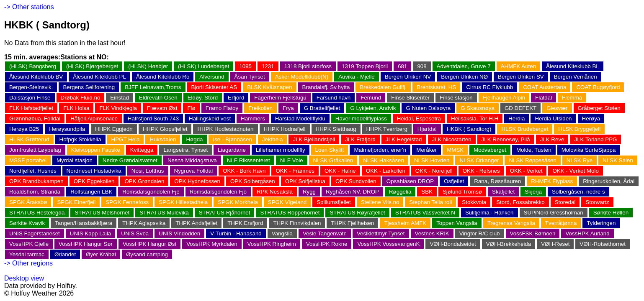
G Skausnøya (478, 108)
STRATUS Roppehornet (290, 213)
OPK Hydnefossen (197, 181)
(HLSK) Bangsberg (33, 66)
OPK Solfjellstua (305, 181)
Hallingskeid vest (210, 119)
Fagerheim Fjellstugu (280, 98)
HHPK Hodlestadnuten (225, 129)
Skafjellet (503, 192)
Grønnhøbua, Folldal (35, 119)
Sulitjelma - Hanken (489, 213)
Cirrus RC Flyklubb (489, 87)
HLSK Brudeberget (525, 129)
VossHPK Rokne (327, 244)
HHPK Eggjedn (114, 129)
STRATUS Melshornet (102, 213)
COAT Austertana (545, 87)
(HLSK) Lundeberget (204, 66)
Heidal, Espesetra (419, 119)
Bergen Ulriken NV (408, 77)
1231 (268, 66)
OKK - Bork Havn (244, 171)
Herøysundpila (67, 129)
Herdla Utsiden (553, 119)
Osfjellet (454, 181)
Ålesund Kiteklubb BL (573, 66)
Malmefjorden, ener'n (380, 150)
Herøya (591, 119)
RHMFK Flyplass (552, 181)
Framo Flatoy (222, 108)
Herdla (516, 119)
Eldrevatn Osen (158, 98)
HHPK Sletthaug (336, 129)
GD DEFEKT (520, 108)
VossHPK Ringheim (272, 244)
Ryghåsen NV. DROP (352, 192)
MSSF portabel (28, 160)
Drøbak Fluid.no (81, 98)
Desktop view (24, 278)
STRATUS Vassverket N (425, 213)
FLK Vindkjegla (118, 108)
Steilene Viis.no (380, 202)
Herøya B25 (24, 129)
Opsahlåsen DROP (410, 181)
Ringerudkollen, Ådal (609, 181)
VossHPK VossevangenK (388, 244)
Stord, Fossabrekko (520, 202)
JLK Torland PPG (595, 139)
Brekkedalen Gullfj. (383, 87)
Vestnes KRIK (432, 233)
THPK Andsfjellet (196, 223)
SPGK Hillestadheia (183, 202)
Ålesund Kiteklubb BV (36, 77)
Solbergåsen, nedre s (578, 192)
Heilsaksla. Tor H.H (475, 119)
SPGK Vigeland (287, 202)
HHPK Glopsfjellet (165, 129)
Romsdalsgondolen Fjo (218, 192)
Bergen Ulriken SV (521, 77)
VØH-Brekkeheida (509, 244)
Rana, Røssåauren (497, 181)
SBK (427, 192)
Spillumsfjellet (334, 202)
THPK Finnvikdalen (297, 223)
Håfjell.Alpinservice (94, 119)
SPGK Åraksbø (28, 202)
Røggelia (400, 192)
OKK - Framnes (295, 171)
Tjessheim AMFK (405, 223)
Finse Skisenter (410, 98)
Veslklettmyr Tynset (381, 233)
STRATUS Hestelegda (37, 213)
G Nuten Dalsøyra (428, 108)
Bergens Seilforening (89, 87)
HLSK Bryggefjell (579, 129)
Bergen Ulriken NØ (464, 77)
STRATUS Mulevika (164, 213)
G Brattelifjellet (322, 108)
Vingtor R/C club (480, 233)
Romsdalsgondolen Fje (151, 192)
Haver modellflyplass (361, 119)
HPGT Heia (126, 139)
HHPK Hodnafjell (285, 129)
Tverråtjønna (561, 223)
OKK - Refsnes (481, 171)
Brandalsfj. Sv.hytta (326, 87)
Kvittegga (142, 150)
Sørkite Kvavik (27, 223)
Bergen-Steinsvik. (31, 87)
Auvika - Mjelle (357, 77)
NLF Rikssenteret (249, 160)
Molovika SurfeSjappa (589, 150)
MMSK (455, 150)
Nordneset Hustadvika (94, 171)
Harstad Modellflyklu (300, 119)
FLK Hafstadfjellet (31, 108)
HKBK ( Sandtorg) (469, 129)
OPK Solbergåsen (253, 181)
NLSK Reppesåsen (532, 160)
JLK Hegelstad (404, 139)
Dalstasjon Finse (30, 98)
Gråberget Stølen (599, 108)
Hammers (253, 119)
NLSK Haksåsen (384, 160)
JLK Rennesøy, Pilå (506, 139)
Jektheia (273, 139)
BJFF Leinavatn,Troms (153, 87)
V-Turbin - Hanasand (236, 233)
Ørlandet (65, 254)
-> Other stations (29, 7)
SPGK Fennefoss (127, 202)
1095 (245, 66)
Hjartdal (427, 129)
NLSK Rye (580, 160)
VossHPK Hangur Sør (86, 244)
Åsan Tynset (250, 77)
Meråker (426, 150)
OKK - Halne (340, 171)
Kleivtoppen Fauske (96, 150)
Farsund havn (334, 98)
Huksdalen (163, 139)
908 (422, 66)
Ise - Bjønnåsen (232, 139)
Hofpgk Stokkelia (80, 139)
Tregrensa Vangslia (511, 223)
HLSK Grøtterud (29, 139)
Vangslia (282, 233)
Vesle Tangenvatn (325, 233)
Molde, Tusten (534, 150)
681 (402, 66)
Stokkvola (474, 202)
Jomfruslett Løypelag (35, 150)
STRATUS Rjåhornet (225, 213)
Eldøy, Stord (203, 98)
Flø (191, 108)
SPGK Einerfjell (76, 202)
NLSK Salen (618, 160)
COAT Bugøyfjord (598, 87)
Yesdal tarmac (27, 254)
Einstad (119, 98)
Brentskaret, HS (436, 87)
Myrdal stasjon (75, 160)
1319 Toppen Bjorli (365, 66)
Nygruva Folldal (194, 171)
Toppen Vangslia (457, 223)
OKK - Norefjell (434, 171)
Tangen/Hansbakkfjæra (84, 223)
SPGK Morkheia (238, 202)
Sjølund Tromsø (462, 192)
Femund (371, 98)
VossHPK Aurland (587, 233)
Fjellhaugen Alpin (504, 98)
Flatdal (544, 98)
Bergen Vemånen (576, 77)
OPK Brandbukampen (36, 181)
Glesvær (557, 108)
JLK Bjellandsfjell (314, 139)
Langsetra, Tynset (185, 150)
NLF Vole (292, 160)
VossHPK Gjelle (29, 244)
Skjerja (533, 192)
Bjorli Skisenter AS (214, 87)
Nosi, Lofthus (148, 171)
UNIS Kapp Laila (91, 233)
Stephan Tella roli (430, 202)
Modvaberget (490, 150)
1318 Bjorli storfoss (308, 66)
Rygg (309, 192)
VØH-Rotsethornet (603, 244)
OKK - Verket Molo (575, 171)
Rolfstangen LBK (91, 192)
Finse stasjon (456, 98)
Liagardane (232, 150)
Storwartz (597, 202)
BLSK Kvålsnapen (269, 87)
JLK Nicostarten (452, 139)
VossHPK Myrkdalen (212, 244)
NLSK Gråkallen (333, 160)
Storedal (565, 202)
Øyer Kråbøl (101, 254)
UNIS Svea (135, 233)
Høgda (194, 139)
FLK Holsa (76, 108)
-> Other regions (28, 263)
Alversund (212, 77)
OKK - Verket (526, 171)
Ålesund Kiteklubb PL (99, 77)
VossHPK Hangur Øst (149, 244)
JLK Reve (552, 139)
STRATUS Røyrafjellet (357, 213)
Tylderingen (601, 223)
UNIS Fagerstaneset (35, 233)
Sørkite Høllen (611, 213)
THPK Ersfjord (245, 223)
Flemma (572, 98)
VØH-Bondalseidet (453, 244)
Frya (288, 108)
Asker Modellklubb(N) (302, 77)
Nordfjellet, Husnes (33, 171)
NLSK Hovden (432, 160)
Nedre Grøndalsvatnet (130, 160)
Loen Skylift (330, 150)
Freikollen (260, 108)
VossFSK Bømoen (533, 233)
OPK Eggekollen (94, 181)
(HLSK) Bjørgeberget (92, 66)
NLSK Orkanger (479, 160)
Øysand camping (147, 254)
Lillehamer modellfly (281, 150)
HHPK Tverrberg (387, 129)
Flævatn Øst (162, 108)
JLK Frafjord (360, 139)
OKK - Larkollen (386, 171)
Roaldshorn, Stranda (35, 192)
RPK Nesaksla (275, 192)
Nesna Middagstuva (192, 160)
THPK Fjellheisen (352, 223)
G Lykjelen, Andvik (373, 108)
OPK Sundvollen (356, 181)
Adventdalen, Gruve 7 (464, 66)
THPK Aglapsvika (144, 223)
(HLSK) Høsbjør (148, 66)
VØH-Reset (555, 244)
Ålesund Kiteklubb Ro (163, 77)
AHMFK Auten (518, 66)
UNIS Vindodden (179, 233)
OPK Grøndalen (144, 181)
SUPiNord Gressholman (554, 213)
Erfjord (236, 98)
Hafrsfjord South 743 (153, 119)
